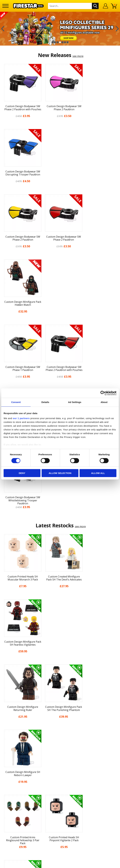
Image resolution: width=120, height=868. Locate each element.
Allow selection (60, 473)
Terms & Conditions (60, 721)
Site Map (60, 744)
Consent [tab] (16, 402)
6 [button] (65, 42)
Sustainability (60, 738)
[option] (60, 29)
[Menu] (5, 6)
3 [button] (57, 42)
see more (78, 56)
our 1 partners (21, 418)
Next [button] (117, 29)
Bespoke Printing (60, 771)
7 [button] (67, 42)
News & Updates (60, 703)
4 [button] (60, 42)
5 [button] (62, 42)
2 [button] (55, 42)
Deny (22, 473)
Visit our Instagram (60, 798)
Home (60, 686)
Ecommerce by (60, 864)
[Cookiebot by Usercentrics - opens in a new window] (103, 393)
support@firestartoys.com (60, 766)
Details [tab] (45, 402)
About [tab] (104, 402)
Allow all (98, 473)
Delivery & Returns (60, 715)
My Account (60, 692)
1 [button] (52, 42)
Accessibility (60, 732)
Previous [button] (3, 29)
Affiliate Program (60, 781)
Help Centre (60, 755)
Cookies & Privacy (60, 726)
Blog (60, 709)
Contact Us (60, 750)
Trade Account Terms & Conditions (60, 776)
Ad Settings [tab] (75, 402)
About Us (60, 698)
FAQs (60, 760)
